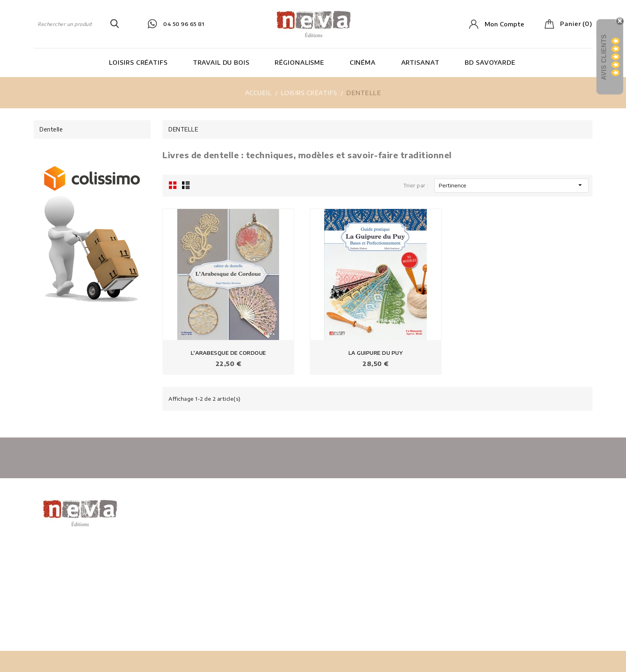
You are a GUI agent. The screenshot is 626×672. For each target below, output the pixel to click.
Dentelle (51, 129)
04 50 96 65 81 (184, 24)
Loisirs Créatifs (138, 62)
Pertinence (511, 185)
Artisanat (420, 62)
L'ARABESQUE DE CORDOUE (229, 353)
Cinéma (363, 62)
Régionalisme (299, 62)
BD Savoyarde (490, 62)
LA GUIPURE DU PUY (376, 353)
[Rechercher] (76, 24)
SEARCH (115, 24)
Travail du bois (221, 62)
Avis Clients (604, 57)
